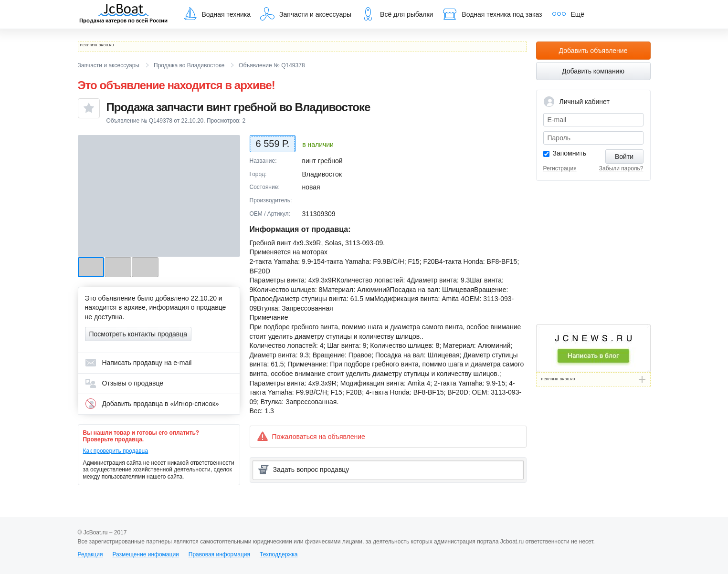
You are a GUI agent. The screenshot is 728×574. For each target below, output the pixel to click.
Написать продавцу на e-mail (138, 363)
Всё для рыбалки (397, 14)
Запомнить (570, 153)
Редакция (90, 554)
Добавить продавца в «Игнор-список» (152, 404)
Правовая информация (219, 554)
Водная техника (217, 14)
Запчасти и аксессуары (306, 14)
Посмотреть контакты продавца (138, 334)
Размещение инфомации (145, 554)
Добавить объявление (593, 51)
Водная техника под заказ (492, 14)
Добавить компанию (593, 71)
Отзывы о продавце (124, 383)
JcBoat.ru (124, 14)
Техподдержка (279, 554)
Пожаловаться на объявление (311, 436)
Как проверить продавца (116, 451)
